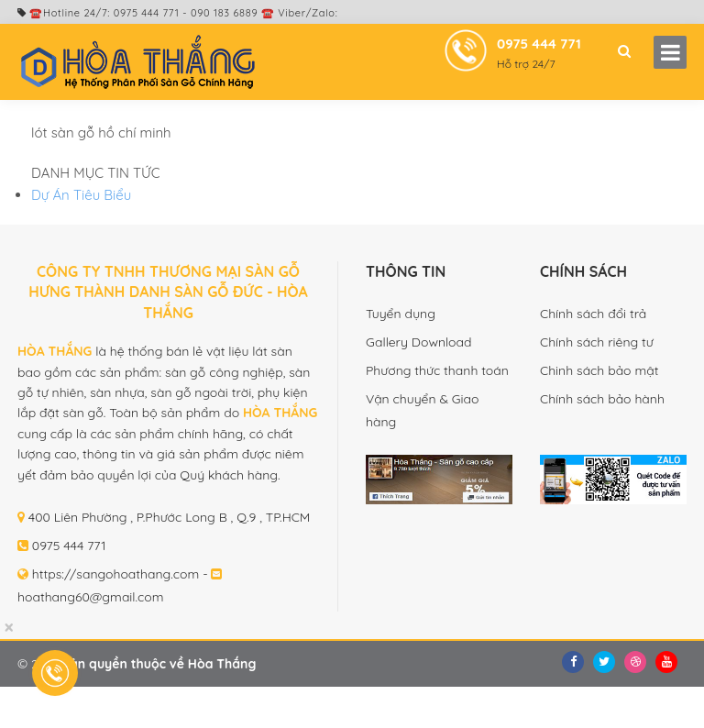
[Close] (9, 628)
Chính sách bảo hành (602, 399)
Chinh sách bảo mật (599, 370)
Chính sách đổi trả (593, 314)
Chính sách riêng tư (597, 342)
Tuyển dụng (401, 314)
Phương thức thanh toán (437, 370)
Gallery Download (419, 342)
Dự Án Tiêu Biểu (81, 195)
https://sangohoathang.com (116, 574)
